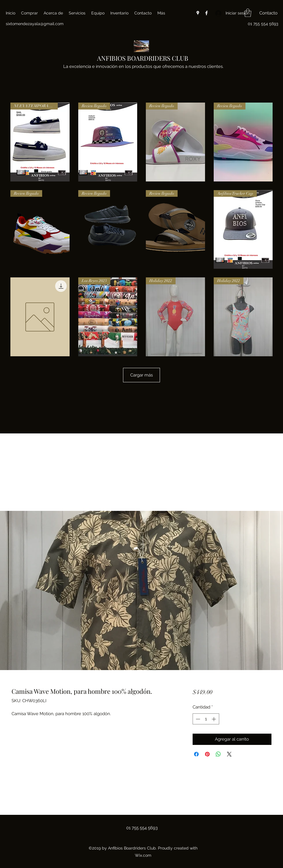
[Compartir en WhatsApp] (218, 754)
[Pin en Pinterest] (207, 754)
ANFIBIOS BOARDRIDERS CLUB (143, 58)
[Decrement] (197, 719)
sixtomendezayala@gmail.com (35, 24)
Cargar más (141, 375)
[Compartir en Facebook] (196, 754)
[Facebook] (206, 13)
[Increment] (214, 719)
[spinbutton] (206, 719)
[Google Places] (198, 13)
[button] (248, 13)
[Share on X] (229, 754)
